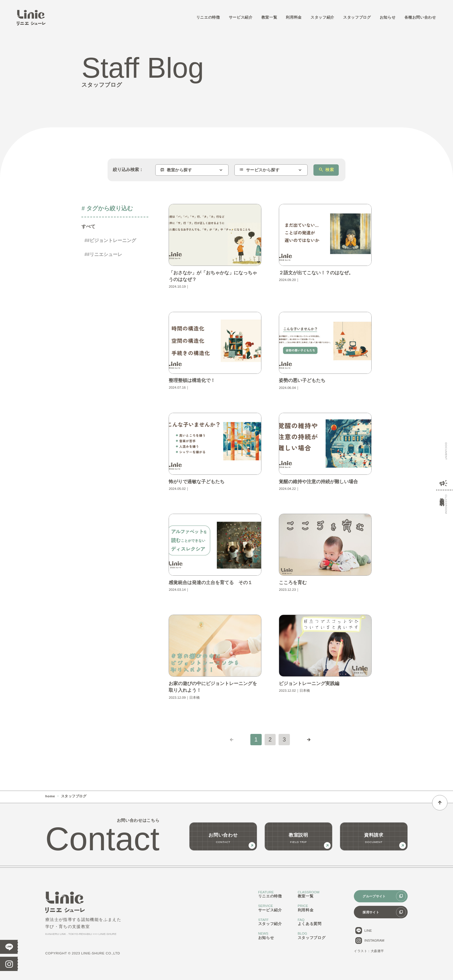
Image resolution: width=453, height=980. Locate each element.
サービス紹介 (241, 17)
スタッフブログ (357, 17)
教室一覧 (269, 17)
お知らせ (388, 17)
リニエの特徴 (208, 17)
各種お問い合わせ (420, 17)
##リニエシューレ (103, 254)
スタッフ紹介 (322, 17)
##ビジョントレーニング (110, 240)
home (50, 796)
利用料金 (294, 17)
